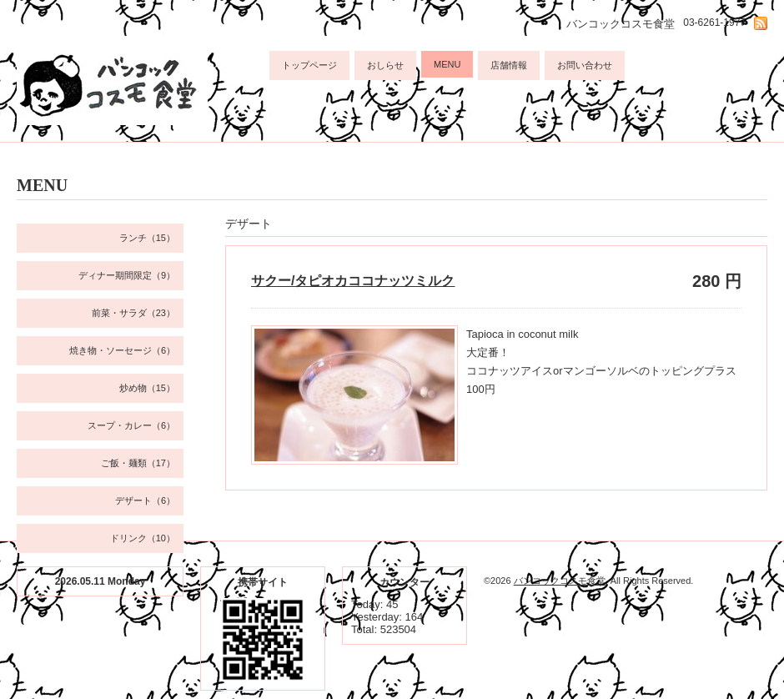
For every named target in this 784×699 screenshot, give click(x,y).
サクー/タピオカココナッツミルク (353, 281)
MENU (447, 64)
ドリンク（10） (143, 538)
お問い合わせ (585, 65)
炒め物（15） (147, 388)
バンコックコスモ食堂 (560, 581)
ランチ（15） (147, 238)
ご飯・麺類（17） (138, 463)
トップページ (309, 65)
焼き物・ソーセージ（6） (122, 350)
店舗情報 (509, 65)
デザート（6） (145, 500)
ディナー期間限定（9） (127, 275)
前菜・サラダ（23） (133, 313)
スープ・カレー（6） (131, 425)
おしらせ (385, 65)
